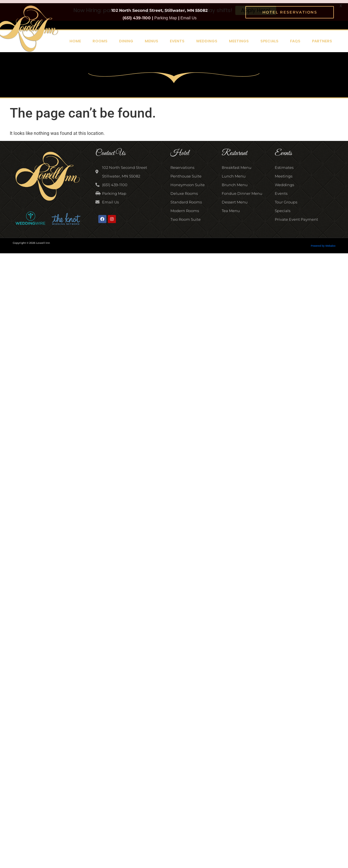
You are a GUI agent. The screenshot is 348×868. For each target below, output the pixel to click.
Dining (126, 38)
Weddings (207, 38)
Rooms (100, 38)
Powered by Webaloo (323, 242)
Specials (269, 38)
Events (177, 38)
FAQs (295, 38)
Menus (152, 38)
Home (75, 38)
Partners (322, 38)
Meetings (239, 38)
